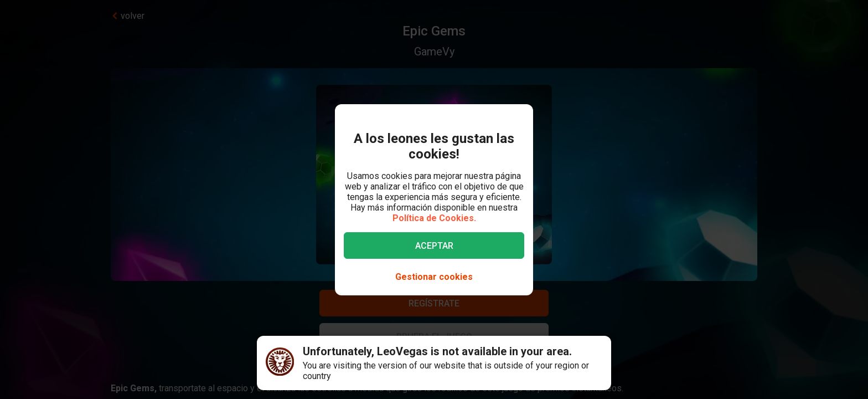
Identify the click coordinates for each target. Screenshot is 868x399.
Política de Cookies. (434, 218)
